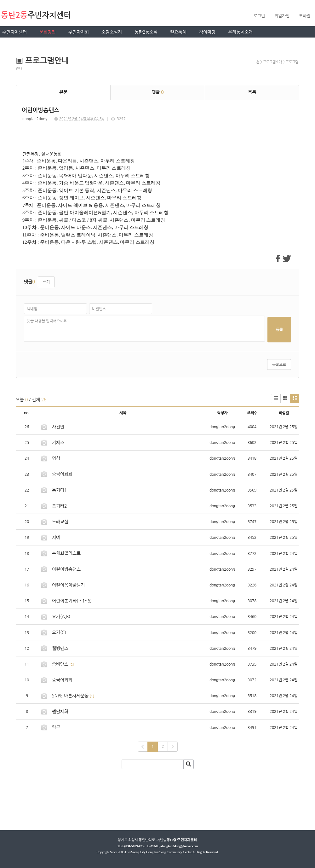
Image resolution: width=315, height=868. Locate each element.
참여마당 (207, 32)
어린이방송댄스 (66, 569)
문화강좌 (48, 32)
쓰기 (46, 282)
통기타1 (59, 490)
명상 (56, 458)
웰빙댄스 (60, 648)
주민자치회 (79, 32)
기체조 (58, 442)
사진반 (58, 427)
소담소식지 (112, 32)
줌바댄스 (60, 664)
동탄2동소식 (146, 32)
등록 (279, 329)
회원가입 (282, 16)
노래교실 (60, 521)
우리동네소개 (240, 32)
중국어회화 (62, 474)
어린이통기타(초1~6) (72, 601)
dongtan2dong (35, 119)
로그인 (259, 16)
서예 (56, 537)
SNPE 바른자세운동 (70, 696)
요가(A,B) (61, 616)
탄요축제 (178, 32)
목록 (252, 92)
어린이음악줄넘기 (68, 585)
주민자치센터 (14, 32)
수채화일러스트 (66, 553)
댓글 (157, 92)
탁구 (56, 727)
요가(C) (59, 632)
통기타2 (59, 506)
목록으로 (279, 364)
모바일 (305, 16)
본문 (63, 92)
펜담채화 (60, 711)
